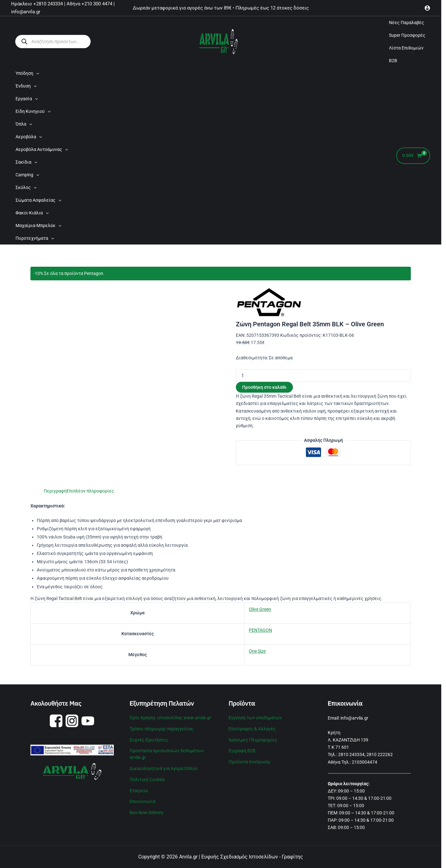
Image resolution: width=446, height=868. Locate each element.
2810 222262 (380, 754)
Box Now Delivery (147, 809)
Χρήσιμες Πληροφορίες (253, 739)
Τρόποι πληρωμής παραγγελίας (162, 728)
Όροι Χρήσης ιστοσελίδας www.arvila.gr (170, 717)
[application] (36, 73)
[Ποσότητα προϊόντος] (323, 375)
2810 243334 (351, 754)
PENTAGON (260, 630)
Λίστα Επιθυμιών (406, 48)
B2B (393, 61)
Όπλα (24, 124)
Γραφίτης (292, 857)
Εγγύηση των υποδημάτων (255, 717)
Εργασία (27, 99)
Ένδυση (26, 86)
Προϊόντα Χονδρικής (250, 760)
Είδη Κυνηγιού (33, 111)
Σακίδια (26, 162)
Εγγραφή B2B (242, 749)
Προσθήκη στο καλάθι (264, 387)
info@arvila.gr (354, 718)
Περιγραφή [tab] (55, 491)
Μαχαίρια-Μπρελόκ (38, 225)
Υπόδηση (27, 73)
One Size (257, 651)
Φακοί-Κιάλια (32, 213)
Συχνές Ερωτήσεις (149, 739)
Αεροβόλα (29, 137)
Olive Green (260, 609)
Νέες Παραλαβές (407, 23)
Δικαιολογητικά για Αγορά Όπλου (164, 767)
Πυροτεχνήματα (35, 238)
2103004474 (365, 762)
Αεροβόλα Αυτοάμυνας (42, 149)
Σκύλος (26, 187)
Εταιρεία (139, 788)
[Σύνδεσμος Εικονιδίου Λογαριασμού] (427, 8)
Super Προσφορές (407, 35)
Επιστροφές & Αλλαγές (252, 728)
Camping (27, 175)
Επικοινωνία (142, 799)
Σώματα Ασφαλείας (38, 200)
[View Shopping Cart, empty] (413, 156)
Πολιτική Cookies (147, 777)
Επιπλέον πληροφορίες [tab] (90, 491)
